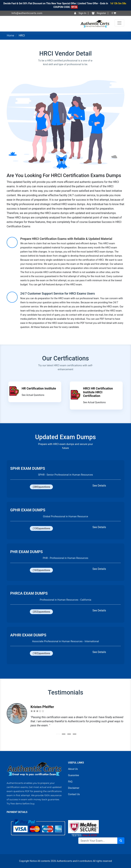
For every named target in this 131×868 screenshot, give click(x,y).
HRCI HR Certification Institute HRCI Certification (98, 392)
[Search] (98, 841)
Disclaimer (74, 788)
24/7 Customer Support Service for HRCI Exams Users (58, 293)
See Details (99, 486)
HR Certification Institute (39, 388)
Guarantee (74, 775)
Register (99, 13)
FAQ (70, 782)
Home (10, 35)
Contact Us (74, 794)
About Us (73, 769)
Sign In (80, 13)
